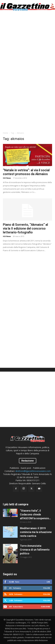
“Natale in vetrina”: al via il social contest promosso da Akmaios (26, 172)
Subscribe (45, 607)
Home (5, 133)
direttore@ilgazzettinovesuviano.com (33, 471)
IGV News (7, 178)
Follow (47, 588)
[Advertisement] (27, 42)
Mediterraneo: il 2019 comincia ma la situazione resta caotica (36, 532)
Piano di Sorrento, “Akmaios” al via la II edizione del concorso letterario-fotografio (25, 228)
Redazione (28, 461)
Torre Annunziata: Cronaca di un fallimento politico (35, 550)
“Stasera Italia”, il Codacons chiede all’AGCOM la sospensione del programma (36, 515)
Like (48, 582)
